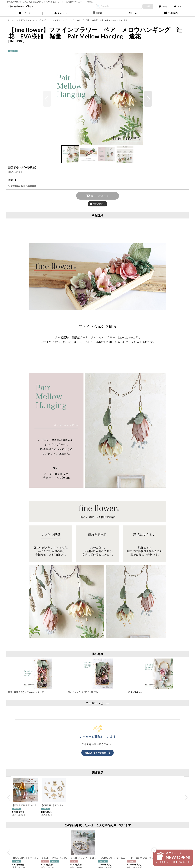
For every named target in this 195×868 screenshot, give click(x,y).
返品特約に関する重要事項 (22, 186)
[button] (97, 13)
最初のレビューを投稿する (97, 753)
